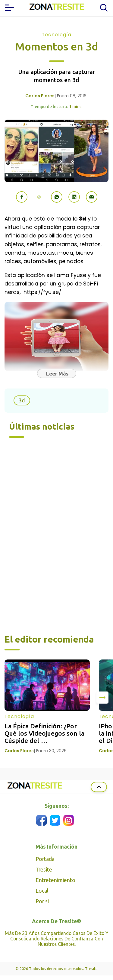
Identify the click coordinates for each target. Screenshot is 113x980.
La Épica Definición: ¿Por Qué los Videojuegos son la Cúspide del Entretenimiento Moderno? (45, 737)
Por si (42, 901)
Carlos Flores (40, 96)
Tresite (44, 870)
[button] (22, 197)
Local (42, 891)
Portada (45, 859)
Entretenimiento (55, 880)
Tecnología (57, 35)
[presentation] (102, 698)
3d (22, 400)
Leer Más (57, 374)
